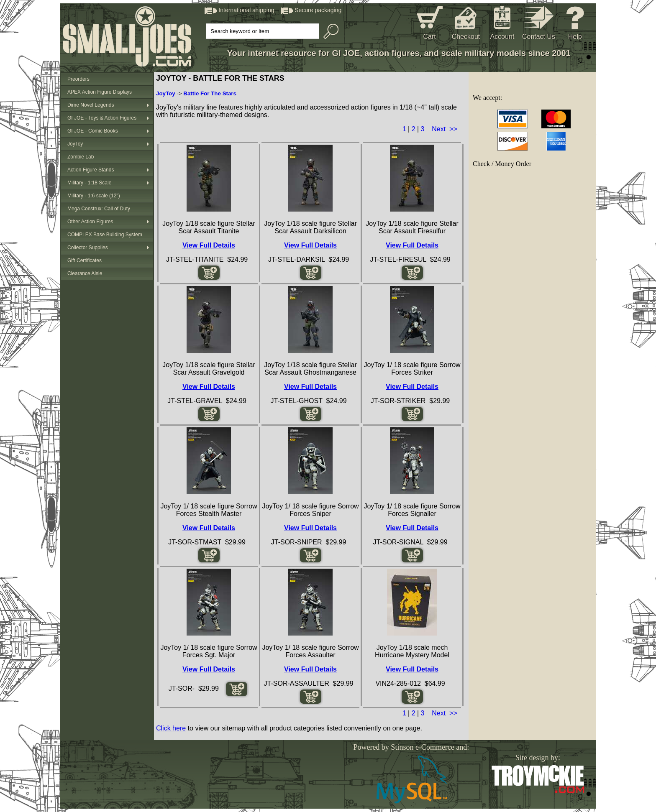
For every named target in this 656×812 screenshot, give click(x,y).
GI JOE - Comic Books (93, 131)
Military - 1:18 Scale (89, 183)
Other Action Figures (90, 222)
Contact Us (539, 37)
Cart (429, 37)
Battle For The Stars (210, 93)
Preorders (78, 79)
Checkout (466, 37)
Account (502, 37)
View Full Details (209, 245)
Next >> (444, 129)
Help (575, 37)
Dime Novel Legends (91, 105)
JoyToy (75, 144)
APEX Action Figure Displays (100, 92)
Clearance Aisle (85, 273)
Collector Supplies (88, 248)
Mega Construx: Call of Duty (99, 209)
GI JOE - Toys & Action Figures (102, 118)
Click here (171, 728)
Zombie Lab (81, 157)
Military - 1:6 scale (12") (94, 196)
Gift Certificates (85, 260)
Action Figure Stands (91, 170)
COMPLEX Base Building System (105, 235)
